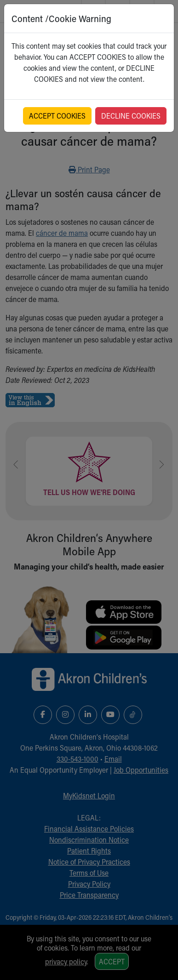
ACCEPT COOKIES (57, 116)
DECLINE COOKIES (131, 116)
